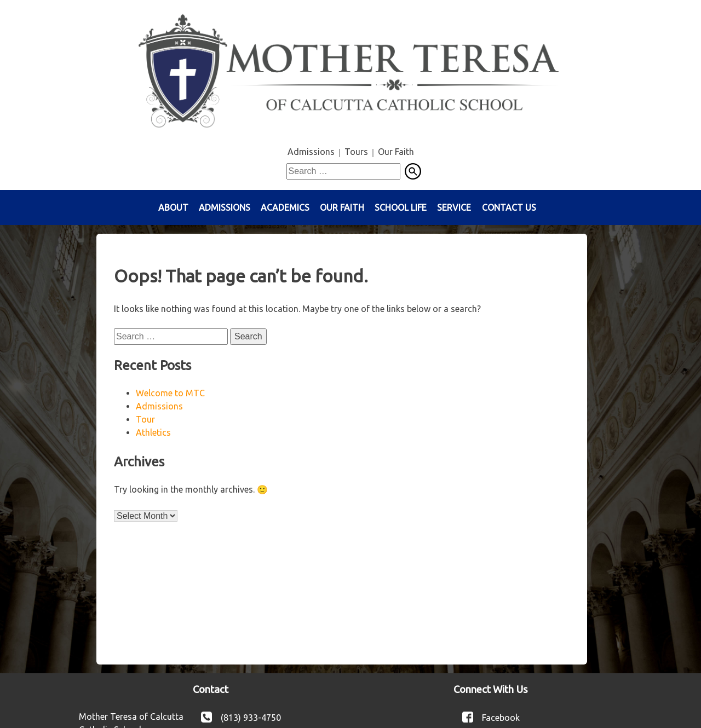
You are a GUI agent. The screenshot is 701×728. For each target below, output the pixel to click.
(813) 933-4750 (251, 717)
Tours (356, 152)
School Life (401, 207)
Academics (285, 207)
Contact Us (509, 207)
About (173, 207)
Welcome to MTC (170, 393)
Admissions (311, 152)
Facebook (501, 717)
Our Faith (396, 152)
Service (454, 207)
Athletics (153, 432)
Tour (145, 419)
